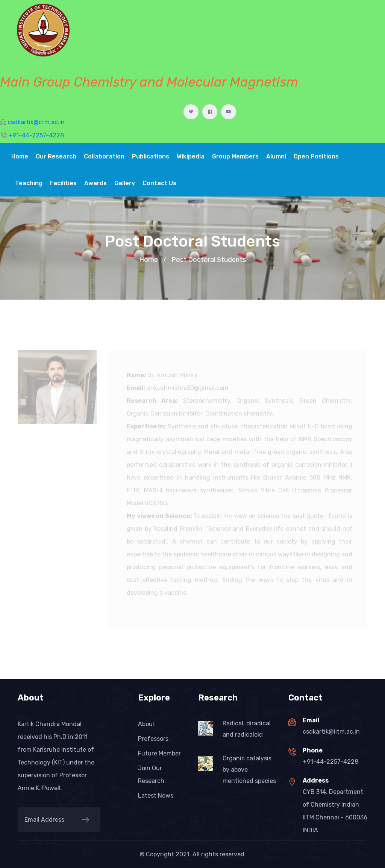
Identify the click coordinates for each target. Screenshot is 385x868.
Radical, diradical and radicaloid (247, 729)
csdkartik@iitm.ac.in (331, 732)
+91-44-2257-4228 (330, 762)
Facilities (63, 183)
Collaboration (104, 156)
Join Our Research (151, 774)
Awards (95, 183)
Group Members (235, 156)
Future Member (159, 753)
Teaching (29, 183)
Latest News (156, 796)
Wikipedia (191, 156)
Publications (151, 156)
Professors (153, 739)
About (147, 724)
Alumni (276, 156)
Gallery (125, 183)
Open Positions (316, 156)
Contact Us (159, 183)
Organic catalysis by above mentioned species (249, 770)
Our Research (56, 156)
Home (20, 156)
